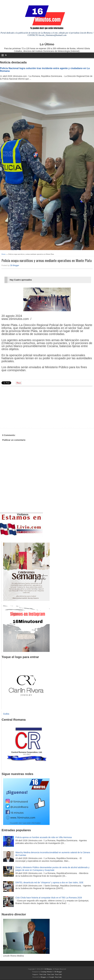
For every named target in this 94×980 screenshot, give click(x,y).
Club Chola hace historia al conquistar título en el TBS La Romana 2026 (49, 898)
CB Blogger (15, 265)
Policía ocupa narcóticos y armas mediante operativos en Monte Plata (47, 260)
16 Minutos (48, 969)
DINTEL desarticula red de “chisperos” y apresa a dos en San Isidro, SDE (49, 882)
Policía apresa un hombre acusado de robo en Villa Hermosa (44, 837)
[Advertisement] (25, 407)
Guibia (6, 714)
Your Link (43, 974)
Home (4, 254)
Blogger (43, 977)
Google (52, 977)
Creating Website (46, 972)
